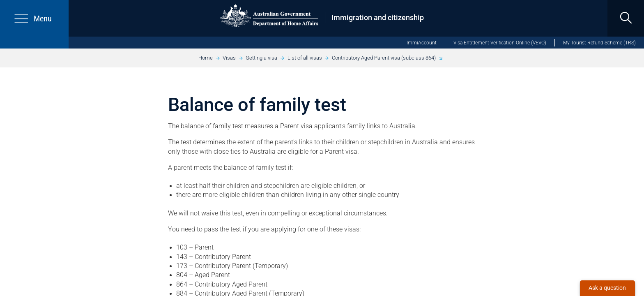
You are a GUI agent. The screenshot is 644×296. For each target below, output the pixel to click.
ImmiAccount (422, 43)
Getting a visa (261, 58)
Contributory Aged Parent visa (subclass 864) (384, 58)
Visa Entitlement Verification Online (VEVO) (500, 43)
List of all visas (305, 58)
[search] (626, 18)
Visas (229, 58)
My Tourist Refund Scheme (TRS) (599, 43)
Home (206, 58)
